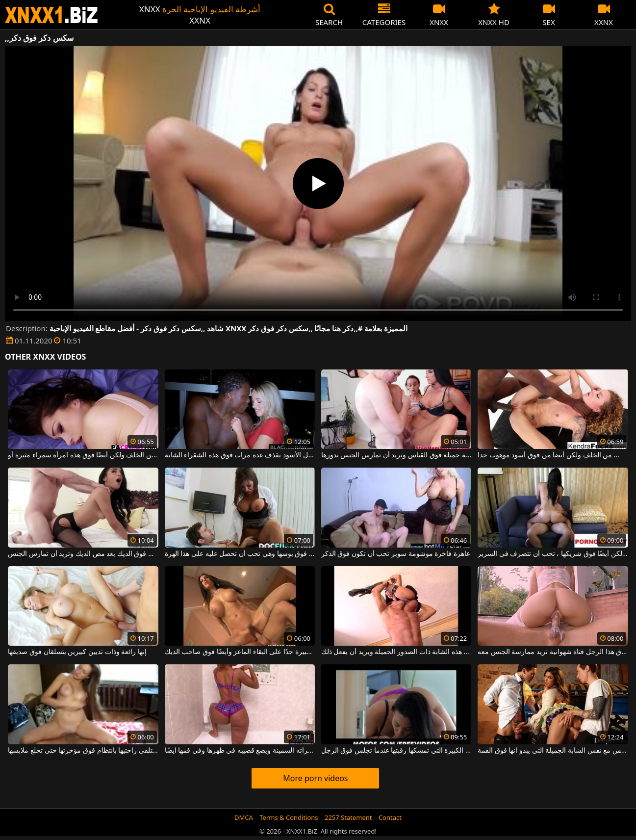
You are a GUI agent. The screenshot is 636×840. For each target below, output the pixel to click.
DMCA (244, 817)
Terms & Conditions (289, 817)
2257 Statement (348, 817)
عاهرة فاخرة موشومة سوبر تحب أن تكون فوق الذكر (396, 554)
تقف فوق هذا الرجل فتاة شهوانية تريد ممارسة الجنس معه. (553, 652)
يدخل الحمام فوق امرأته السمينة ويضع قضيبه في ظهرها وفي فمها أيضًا (240, 751)
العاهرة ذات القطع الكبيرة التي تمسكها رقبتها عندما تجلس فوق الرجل (396, 751)
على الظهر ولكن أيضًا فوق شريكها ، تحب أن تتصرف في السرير (553, 554)
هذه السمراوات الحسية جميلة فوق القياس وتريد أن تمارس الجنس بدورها (396, 455)
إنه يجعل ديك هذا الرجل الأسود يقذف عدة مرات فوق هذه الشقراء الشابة (240, 455)
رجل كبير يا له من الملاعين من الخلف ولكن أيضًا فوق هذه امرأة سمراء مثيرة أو (83, 455)
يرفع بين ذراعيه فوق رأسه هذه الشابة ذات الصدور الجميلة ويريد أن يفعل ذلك (396, 652)
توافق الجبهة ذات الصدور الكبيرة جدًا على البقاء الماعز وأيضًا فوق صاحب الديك (240, 652)
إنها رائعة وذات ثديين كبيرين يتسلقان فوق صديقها (77, 652)
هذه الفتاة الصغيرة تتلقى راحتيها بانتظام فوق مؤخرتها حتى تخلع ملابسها (83, 751)
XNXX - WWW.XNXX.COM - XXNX (51, 15)
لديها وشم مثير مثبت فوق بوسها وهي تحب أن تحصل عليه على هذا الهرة (240, 554)
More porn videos (315, 778)
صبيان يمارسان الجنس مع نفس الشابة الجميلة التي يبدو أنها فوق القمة (553, 751)
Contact (390, 817)
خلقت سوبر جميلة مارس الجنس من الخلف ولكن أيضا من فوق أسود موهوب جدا (553, 455)
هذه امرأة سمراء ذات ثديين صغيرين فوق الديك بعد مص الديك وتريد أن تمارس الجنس (83, 554)
